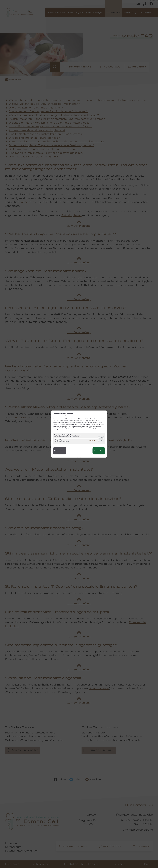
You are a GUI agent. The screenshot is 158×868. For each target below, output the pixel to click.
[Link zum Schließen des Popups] (105, 413)
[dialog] (79, 434)
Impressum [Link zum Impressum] (56, 416)
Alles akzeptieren (99, 451)
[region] (79, 439)
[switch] (101, 437)
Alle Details (92, 441)
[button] (99, 437)
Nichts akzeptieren (60, 451)
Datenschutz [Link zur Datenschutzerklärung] (63, 416)
